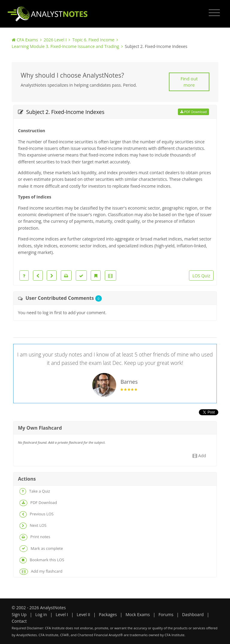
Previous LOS (37, 514)
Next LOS (33, 526)
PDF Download (193, 112)
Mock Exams (138, 614)
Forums (166, 614)
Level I (62, 614)
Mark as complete (41, 549)
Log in (41, 614)
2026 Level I (55, 40)
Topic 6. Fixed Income (93, 40)
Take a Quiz (35, 491)
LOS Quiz (201, 276)
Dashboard (193, 614)
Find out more (189, 82)
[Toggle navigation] (214, 13)
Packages (108, 614)
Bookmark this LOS (42, 560)
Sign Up (19, 614)
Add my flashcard (41, 572)
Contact (19, 621)
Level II (83, 614)
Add (199, 456)
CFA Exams (27, 40)
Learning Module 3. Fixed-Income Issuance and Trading (65, 46)
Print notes (35, 537)
